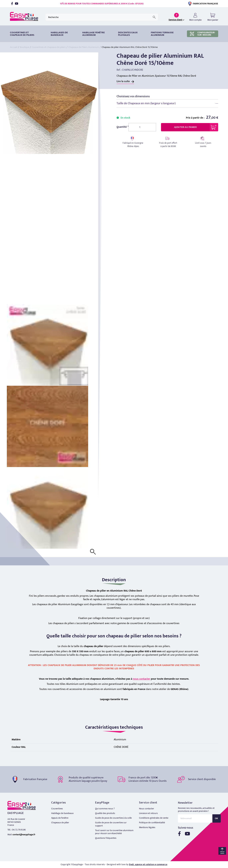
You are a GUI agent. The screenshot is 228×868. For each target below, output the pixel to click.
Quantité (122, 127)
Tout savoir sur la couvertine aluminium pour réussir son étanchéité (114, 832)
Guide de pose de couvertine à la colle (113, 818)
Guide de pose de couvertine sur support (111, 824)
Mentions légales (147, 827)
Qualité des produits (105, 813)
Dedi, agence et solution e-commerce (148, 865)
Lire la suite (123, 81)
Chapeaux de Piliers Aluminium (84, 47)
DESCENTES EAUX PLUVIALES (128, 34)
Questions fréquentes (106, 838)
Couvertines (57, 809)
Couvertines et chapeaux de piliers (22, 34)
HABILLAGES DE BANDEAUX (59, 34)
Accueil (14, 47)
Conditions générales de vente (154, 818)
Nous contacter (147, 809)
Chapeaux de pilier (60, 823)
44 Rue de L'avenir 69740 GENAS (16, 821)
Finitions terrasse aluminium (162, 34)
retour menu (222, 853)
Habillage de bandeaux (62, 813)
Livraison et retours (148, 813)
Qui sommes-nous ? (105, 809)
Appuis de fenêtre (60, 818)
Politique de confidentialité (152, 823)
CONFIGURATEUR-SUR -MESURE (203, 34)
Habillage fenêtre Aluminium (94, 34)
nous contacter (142, 679)
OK (217, 818)
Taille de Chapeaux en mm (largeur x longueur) (146, 103)
